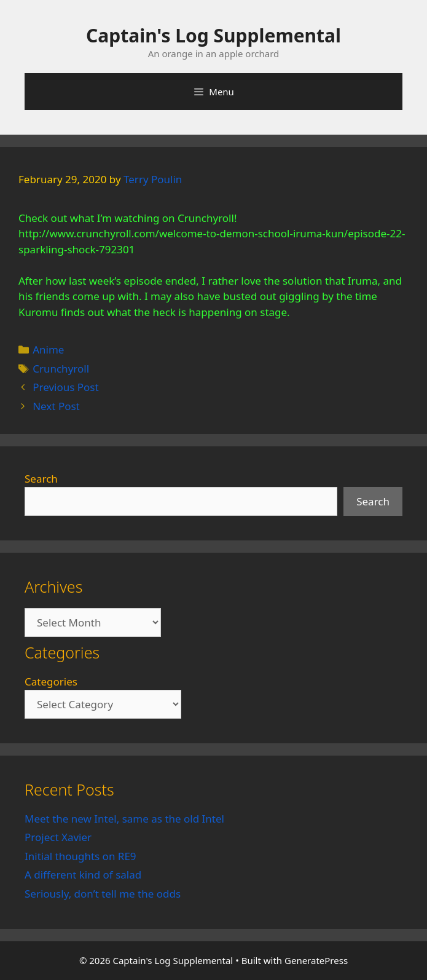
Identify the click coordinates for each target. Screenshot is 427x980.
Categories (51, 682)
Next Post (56, 406)
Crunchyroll (61, 369)
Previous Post (65, 387)
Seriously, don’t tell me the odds (103, 894)
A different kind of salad (83, 875)
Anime (48, 350)
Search (41, 479)
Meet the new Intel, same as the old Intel (124, 819)
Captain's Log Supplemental (213, 35)
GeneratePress (316, 960)
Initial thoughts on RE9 (80, 856)
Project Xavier (58, 837)
